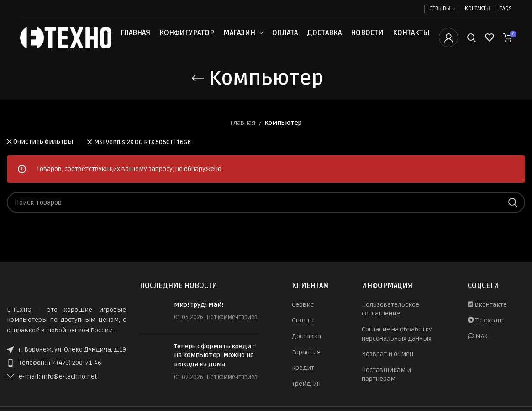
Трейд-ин (306, 393)
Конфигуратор (187, 37)
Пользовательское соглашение (390, 318)
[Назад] (198, 87)
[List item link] (66, 372)
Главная (135, 37)
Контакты (411, 37)
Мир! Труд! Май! (199, 314)
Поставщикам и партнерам (386, 384)
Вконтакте (487, 314)
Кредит (303, 377)
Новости (367, 37)
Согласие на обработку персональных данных (397, 343)
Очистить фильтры (43, 152)
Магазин (239, 37)
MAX (478, 345)
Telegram (486, 329)
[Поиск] (471, 43)
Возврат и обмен (387, 363)
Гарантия (306, 361)
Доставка (324, 37)
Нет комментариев (232, 326)
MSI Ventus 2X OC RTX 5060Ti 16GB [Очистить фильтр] (142, 152)
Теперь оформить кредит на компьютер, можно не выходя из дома (215, 364)
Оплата (285, 37)
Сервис (303, 314)
